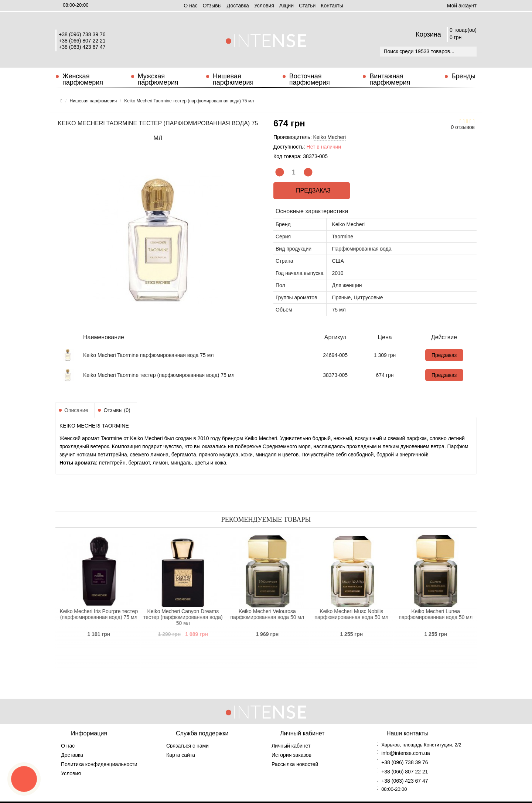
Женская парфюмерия (83, 79)
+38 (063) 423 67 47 (82, 47)
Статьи (307, 6)
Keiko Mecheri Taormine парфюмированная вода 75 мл (149, 355)
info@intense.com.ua (406, 753)
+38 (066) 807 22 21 (82, 41)
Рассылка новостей (295, 764)
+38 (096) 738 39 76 (82, 34)
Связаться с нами (187, 746)
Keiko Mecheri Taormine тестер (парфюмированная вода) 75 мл (159, 375)
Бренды (463, 76)
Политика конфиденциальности (99, 764)
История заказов (291, 755)
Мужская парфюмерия (158, 79)
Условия (264, 6)
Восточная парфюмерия (310, 79)
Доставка (238, 6)
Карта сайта (181, 755)
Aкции (287, 6)
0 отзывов (463, 127)
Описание (76, 410)
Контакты (332, 6)
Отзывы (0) (117, 410)
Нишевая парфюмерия (233, 79)
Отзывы (212, 6)
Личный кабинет (291, 746)
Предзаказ (312, 190)
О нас (190, 6)
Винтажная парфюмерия (390, 79)
